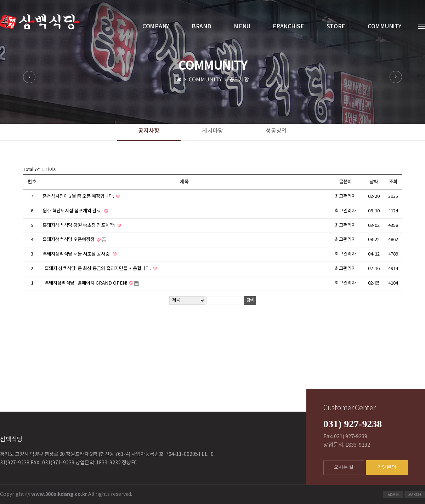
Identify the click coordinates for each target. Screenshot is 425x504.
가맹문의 (387, 468)
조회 (393, 182)
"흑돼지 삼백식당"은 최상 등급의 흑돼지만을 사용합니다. (97, 269)
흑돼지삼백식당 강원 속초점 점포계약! (79, 225)
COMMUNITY (384, 27)
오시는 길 (344, 468)
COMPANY (156, 27)
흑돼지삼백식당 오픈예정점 (69, 240)
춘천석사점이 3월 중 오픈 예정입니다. (79, 196)
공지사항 (149, 131)
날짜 (374, 182)
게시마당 (212, 131)
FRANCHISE (288, 27)
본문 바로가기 (0, 0)
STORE (336, 27)
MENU (242, 27)
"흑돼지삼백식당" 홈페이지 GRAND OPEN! (85, 283)
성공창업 (276, 131)
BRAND (202, 27)
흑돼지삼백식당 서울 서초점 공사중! (77, 254)
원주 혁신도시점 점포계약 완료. (73, 211)
